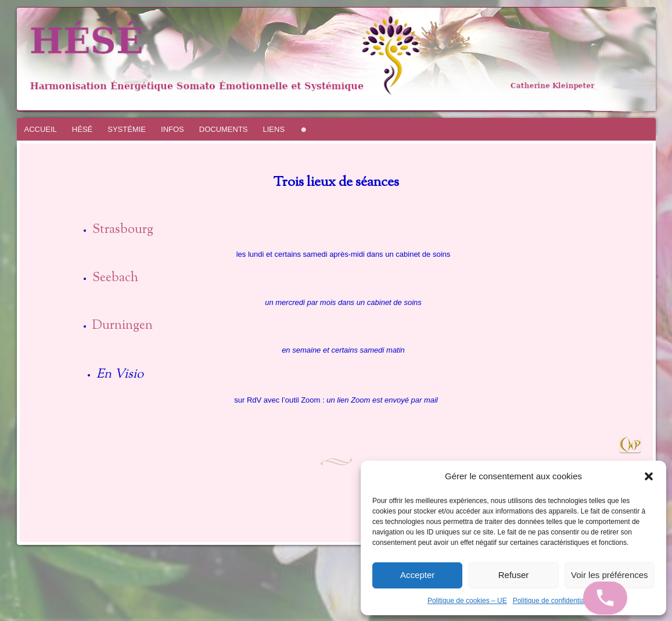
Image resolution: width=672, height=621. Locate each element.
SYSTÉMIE (127, 129)
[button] (649, 476)
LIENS (274, 129)
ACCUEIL (41, 129)
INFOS (173, 129)
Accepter (417, 575)
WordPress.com (22, 620)
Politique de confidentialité (553, 601)
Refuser (514, 575)
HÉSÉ (82, 129)
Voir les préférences (610, 575)
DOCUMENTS (224, 129)
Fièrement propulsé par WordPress (9, 620)
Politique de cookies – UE (467, 601)
